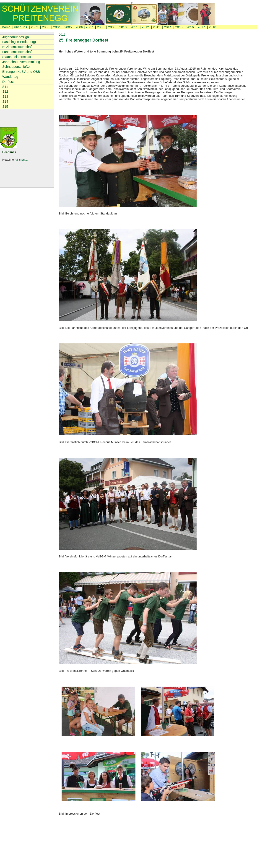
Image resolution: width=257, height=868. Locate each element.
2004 (57, 27)
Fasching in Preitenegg (19, 42)
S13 (5, 97)
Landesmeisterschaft (17, 52)
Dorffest (8, 82)
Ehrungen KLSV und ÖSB (21, 72)
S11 (5, 87)
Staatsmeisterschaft (17, 57)
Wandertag (10, 77)
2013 (156, 27)
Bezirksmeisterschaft (17, 47)
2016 (190, 27)
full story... (21, 160)
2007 (89, 27)
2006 (79, 27)
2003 (46, 27)
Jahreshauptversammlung (21, 62)
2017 (201, 27)
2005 (68, 27)
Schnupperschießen (17, 67)
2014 (168, 27)
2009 (112, 27)
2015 (179, 27)
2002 (34, 27)
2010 (123, 27)
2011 (134, 27)
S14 (5, 102)
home (7, 27)
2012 (145, 27)
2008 (101, 27)
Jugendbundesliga (16, 37)
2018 (213, 27)
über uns (21, 27)
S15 (5, 107)
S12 (5, 92)
